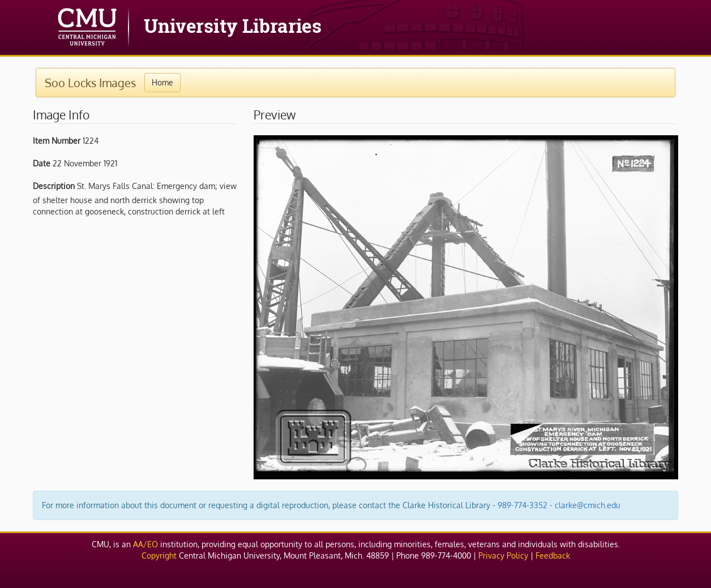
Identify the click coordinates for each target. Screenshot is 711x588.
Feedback (553, 555)
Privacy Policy (503, 555)
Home (162, 82)
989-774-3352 (522, 505)
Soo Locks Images (90, 83)
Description (54, 186)
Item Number (57, 141)
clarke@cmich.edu (588, 505)
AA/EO (145, 544)
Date (42, 163)
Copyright (159, 555)
